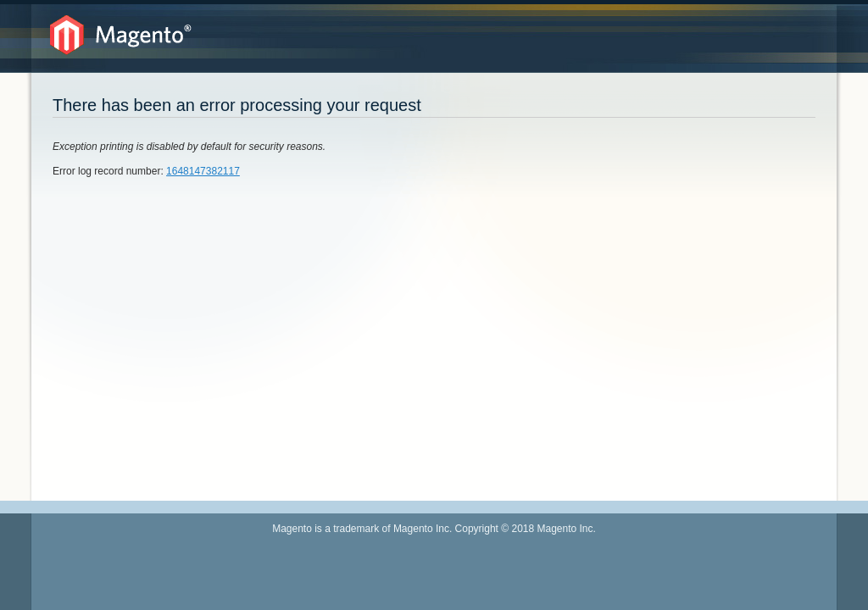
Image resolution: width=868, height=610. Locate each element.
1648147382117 (203, 171)
